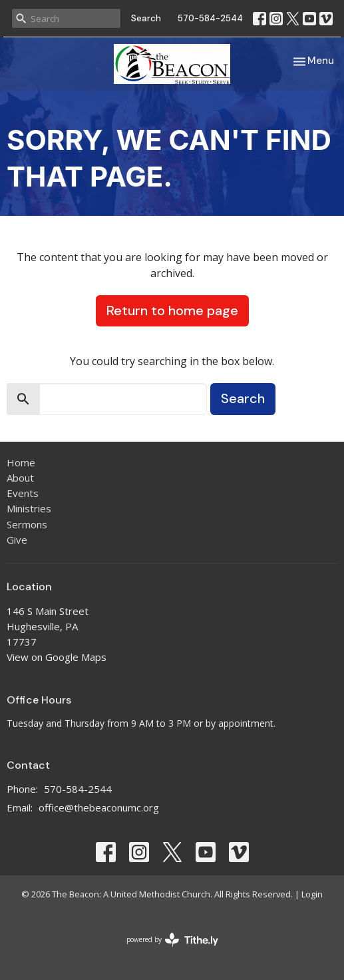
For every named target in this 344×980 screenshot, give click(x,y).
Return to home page (172, 310)
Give (17, 540)
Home (21, 462)
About (20, 478)
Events (23, 493)
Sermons (27, 524)
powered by (172, 940)
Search (146, 18)
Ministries (29, 508)
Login (312, 894)
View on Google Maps (57, 657)
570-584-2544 (210, 18)
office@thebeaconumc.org (99, 807)
